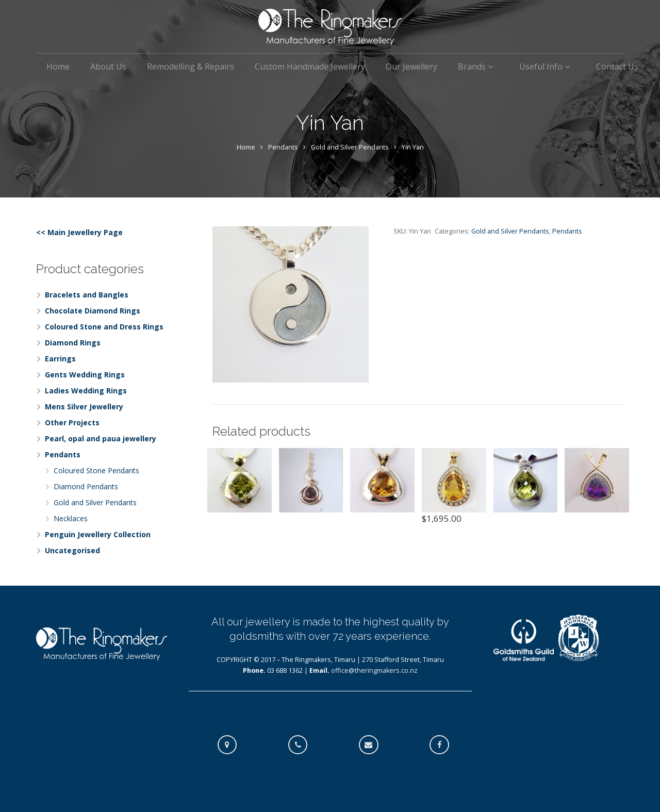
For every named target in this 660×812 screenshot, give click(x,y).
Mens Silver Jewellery (84, 407)
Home (246, 147)
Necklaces (71, 518)
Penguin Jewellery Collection (98, 534)
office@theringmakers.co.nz (374, 670)
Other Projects (72, 422)
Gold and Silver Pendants (350, 147)
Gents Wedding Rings (85, 375)
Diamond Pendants (86, 486)
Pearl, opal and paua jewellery (101, 438)
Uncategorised (72, 550)
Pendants (283, 147)
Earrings (60, 359)
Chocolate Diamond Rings (93, 311)
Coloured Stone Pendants (96, 470)
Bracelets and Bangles (87, 295)
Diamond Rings (73, 343)
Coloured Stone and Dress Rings (104, 327)
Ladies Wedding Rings (86, 391)
